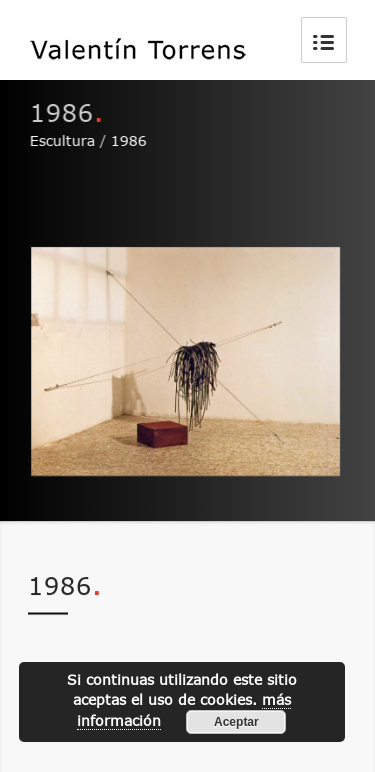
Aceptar (236, 722)
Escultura (63, 140)
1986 (130, 140)
